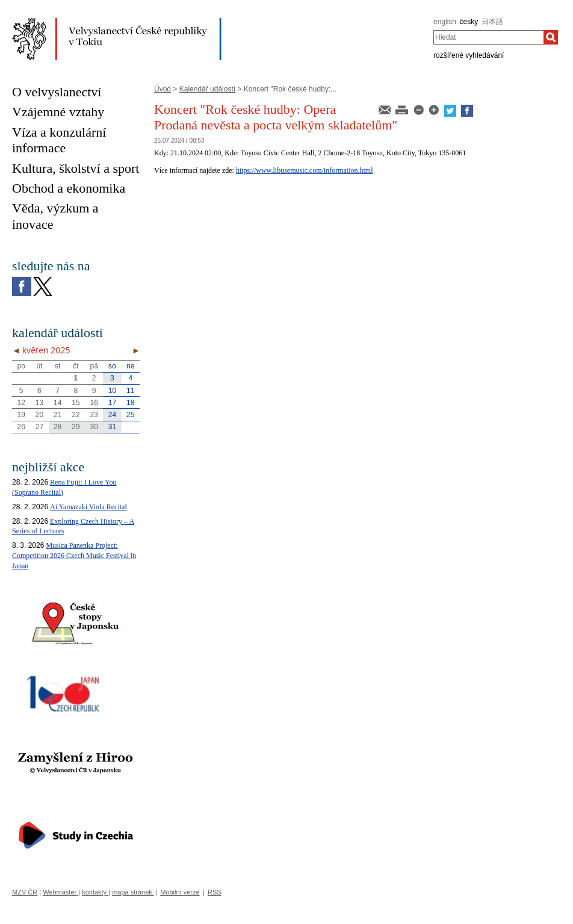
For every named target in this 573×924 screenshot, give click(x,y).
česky (469, 22)
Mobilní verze (180, 892)
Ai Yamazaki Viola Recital (88, 507)
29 (76, 427)
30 (94, 427)
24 (112, 415)
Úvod (163, 89)
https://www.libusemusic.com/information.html (305, 170)
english (445, 22)
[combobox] (488, 37)
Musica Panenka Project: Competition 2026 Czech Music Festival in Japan (74, 556)
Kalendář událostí (207, 89)
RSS (215, 892)
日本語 (492, 22)
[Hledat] (551, 37)
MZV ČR (25, 892)
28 (57, 427)
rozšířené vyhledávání (469, 55)
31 (112, 427)
